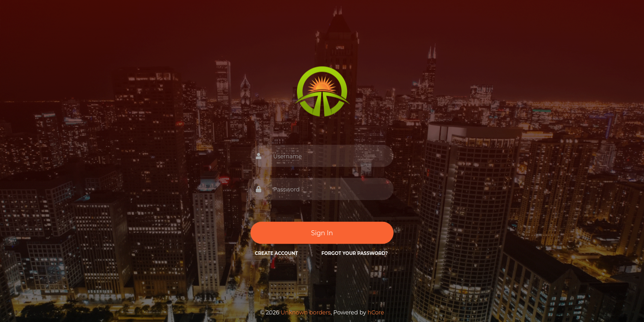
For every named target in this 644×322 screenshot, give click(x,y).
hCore (376, 312)
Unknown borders (305, 312)
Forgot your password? (355, 253)
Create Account (276, 253)
